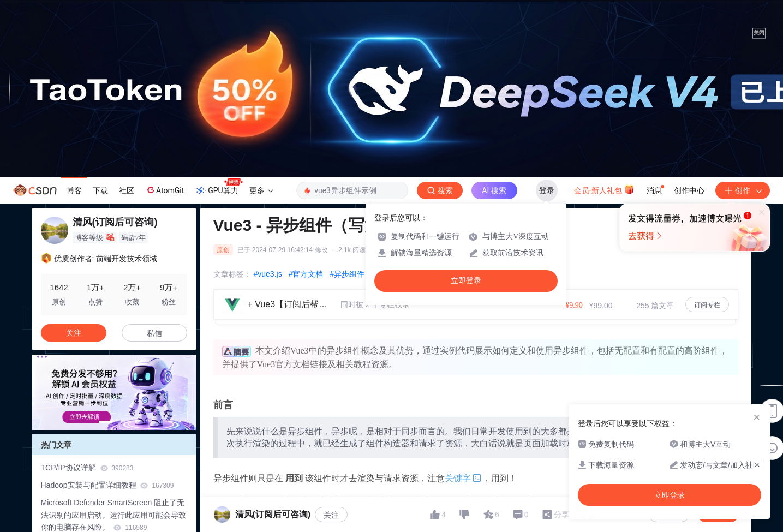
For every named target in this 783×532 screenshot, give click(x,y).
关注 (331, 515)
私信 (154, 333)
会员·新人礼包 (604, 189)
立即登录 (466, 281)
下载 (100, 190)
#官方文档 (306, 274)
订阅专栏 (707, 305)
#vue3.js (268, 274)
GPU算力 (219, 187)
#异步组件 (347, 274)
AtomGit (165, 190)
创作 (743, 190)
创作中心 (689, 190)
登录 (547, 190)
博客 (74, 190)
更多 (261, 190)
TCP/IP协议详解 (87, 468)
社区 (127, 190)
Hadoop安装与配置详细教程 (107, 485)
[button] (105, 422)
